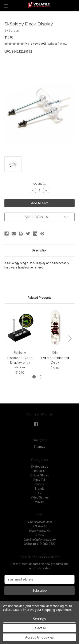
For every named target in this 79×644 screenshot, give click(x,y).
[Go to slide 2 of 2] (41, 377)
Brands (39, 489)
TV (40, 493)
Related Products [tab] (39, 298)
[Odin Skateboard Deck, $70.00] (55, 328)
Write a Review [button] (57, 44)
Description (40, 250)
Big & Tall (39, 480)
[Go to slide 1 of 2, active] (34, 377)
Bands (40, 484)
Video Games (40, 497)
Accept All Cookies (40, 637)
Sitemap (40, 447)
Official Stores (40, 475)
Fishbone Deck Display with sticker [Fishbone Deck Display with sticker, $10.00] (20, 362)
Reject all (39, 628)
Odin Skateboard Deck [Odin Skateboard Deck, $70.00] (55, 360)
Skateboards (39, 467)
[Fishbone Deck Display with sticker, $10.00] (20, 328)
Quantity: (39, 184)
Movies (39, 502)
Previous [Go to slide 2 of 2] (5, 338)
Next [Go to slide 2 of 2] (69, 338)
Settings (39, 619)
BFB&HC (40, 471)
